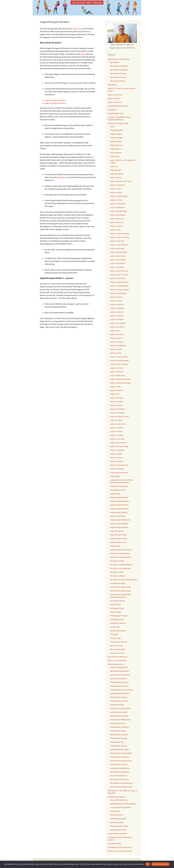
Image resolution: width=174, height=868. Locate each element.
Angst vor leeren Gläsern (119, 364)
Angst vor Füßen (114, 98)
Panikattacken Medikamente (120, 720)
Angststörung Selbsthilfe (119, 524)
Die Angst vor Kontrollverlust (120, 568)
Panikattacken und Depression (121, 761)
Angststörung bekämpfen (55, 103)
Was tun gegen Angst (118, 649)
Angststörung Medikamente (120, 520)
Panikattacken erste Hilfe (119, 701)
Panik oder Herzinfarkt (118, 679)
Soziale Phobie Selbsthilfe (117, 834)
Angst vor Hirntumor (117, 327)
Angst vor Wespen (117, 461)
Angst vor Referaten (117, 409)
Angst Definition (116, 141)
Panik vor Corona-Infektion (117, 660)
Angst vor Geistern (117, 312)
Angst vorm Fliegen (117, 469)
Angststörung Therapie (118, 535)
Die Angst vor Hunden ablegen (121, 565)
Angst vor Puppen (117, 402)
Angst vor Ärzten (116, 200)
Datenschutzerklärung (160, 864)
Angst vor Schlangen (118, 413)
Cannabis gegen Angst (116, 113)
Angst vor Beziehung (118, 215)
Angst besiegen (116, 134)
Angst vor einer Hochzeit (119, 271)
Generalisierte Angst (118, 583)
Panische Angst (116, 612)
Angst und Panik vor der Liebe (121, 181)
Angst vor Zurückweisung (119, 465)
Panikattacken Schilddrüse (120, 727)
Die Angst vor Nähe (117, 572)
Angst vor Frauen (116, 301)
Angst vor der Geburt (118, 256)
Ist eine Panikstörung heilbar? (121, 807)
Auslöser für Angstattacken (120, 553)
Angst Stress (115, 156)
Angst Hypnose (116, 149)
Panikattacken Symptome (119, 735)
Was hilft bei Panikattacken (120, 772)
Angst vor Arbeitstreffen (119, 196)
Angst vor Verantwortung (119, 446)
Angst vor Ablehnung (118, 185)
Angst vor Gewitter (117, 316)
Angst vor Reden (116, 405)
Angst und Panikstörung (119, 800)
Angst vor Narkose (117, 390)
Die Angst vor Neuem (118, 576)
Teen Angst (114, 634)
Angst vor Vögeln (116, 454)
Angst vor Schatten (115, 102)
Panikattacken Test (117, 742)
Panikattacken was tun (116, 664)
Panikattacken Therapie (119, 746)
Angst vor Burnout (117, 222)
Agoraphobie (63, 177)
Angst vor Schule (116, 420)
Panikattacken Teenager (119, 738)
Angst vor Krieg (116, 353)
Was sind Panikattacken (119, 776)
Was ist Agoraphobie (118, 81)
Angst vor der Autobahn (119, 252)
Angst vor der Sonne (115, 95)
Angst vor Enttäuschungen (120, 290)
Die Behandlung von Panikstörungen (123, 804)
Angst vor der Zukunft (118, 260)
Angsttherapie (115, 546)
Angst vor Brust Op (117, 219)
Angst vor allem (116, 189)
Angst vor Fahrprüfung (118, 293)
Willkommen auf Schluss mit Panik (120, 851)
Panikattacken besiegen (119, 697)
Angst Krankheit (116, 153)
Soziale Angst (115, 627)
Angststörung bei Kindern (55, 100)
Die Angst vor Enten (117, 561)
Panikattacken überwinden (120, 749)
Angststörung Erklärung (119, 512)
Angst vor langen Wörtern (119, 357)
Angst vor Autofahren (118, 204)
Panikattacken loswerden (119, 716)
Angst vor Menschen (117, 375)
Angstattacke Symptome (119, 486)
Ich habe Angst (115, 604)
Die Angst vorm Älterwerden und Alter (124, 580)
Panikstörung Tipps (117, 822)
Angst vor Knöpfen (117, 342)
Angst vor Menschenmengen (120, 383)
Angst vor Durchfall (117, 267)
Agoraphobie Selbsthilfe (119, 66)
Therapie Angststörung (118, 642)
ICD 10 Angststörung (117, 601)
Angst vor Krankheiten (118, 346)
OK (148, 864)
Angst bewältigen (116, 138)
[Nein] (171, 864)
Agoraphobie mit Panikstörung (119, 59)
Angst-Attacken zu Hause (119, 472)
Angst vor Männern (117, 372)
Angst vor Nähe (116, 387)
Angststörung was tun (118, 542)
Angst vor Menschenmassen (120, 379)
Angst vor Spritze (116, 431)
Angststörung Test (117, 531)
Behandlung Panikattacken (120, 671)
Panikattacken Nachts (118, 723)
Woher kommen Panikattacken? (121, 787)
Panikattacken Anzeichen (119, 682)
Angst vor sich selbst (118, 424)
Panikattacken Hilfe (117, 705)
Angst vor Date (115, 230)
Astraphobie (112, 110)
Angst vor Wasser (116, 458)
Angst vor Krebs (116, 349)
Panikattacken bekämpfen (120, 693)
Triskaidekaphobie (114, 844)
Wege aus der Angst (117, 653)
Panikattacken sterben (118, 731)
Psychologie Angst (117, 619)
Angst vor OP (115, 394)
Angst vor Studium (117, 435)
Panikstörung (115, 811)
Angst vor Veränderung (118, 443)
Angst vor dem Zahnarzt (119, 245)
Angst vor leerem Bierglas (120, 360)
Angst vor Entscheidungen (120, 286)
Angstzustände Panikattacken (121, 550)
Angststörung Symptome (119, 527)
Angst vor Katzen (116, 338)
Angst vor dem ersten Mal (119, 237)
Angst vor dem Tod (117, 241)
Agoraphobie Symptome (119, 70)
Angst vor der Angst (117, 248)
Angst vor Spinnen (117, 428)
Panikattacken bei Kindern (119, 686)
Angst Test (114, 166)
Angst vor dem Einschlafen (120, 234)
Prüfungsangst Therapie (119, 616)
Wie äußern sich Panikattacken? (121, 783)
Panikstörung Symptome (117, 797)
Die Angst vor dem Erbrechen (121, 557)
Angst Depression (117, 145)
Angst (83, 54)
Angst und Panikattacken (119, 667)
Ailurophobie (112, 85)
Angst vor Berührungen (118, 211)
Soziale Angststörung (118, 631)
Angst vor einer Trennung (119, 275)
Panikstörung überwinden (119, 826)
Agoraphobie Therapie (118, 73)
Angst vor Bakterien (117, 207)
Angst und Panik (116, 178)
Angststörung (78, 29)
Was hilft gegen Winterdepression (120, 847)
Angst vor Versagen (117, 450)
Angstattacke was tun (118, 490)
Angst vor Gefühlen (117, 308)
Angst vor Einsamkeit (118, 278)
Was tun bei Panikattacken (120, 779)
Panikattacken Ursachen (119, 764)
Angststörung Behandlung (119, 501)
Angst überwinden (117, 174)
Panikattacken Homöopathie (120, 708)
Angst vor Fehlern (116, 297)
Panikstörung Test (117, 815)
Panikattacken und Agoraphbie (121, 753)
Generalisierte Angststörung (118, 123)
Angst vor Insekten (117, 334)
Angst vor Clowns (116, 226)
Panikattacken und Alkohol (120, 757)
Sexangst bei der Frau (118, 623)
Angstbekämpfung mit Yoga (118, 106)
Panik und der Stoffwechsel (117, 657)
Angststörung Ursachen (119, 538)
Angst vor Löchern (117, 368)
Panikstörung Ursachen (118, 830)
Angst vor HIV (115, 331)
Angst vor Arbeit (116, 192)
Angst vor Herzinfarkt (118, 323)
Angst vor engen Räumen (119, 282)
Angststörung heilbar (118, 516)
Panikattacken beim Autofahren (121, 690)
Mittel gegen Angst (117, 608)
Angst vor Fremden (117, 304)
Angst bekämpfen (117, 130)
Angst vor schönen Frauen (120, 416)
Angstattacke (115, 476)
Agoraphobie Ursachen (118, 77)
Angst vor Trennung (117, 439)
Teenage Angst (116, 638)
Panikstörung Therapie (118, 819)
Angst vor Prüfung (117, 398)
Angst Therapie (116, 170)
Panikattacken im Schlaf (119, 712)
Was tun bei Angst (117, 646)
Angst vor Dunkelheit (118, 263)
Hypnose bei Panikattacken (120, 675)
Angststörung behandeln (119, 497)
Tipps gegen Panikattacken (120, 768)
